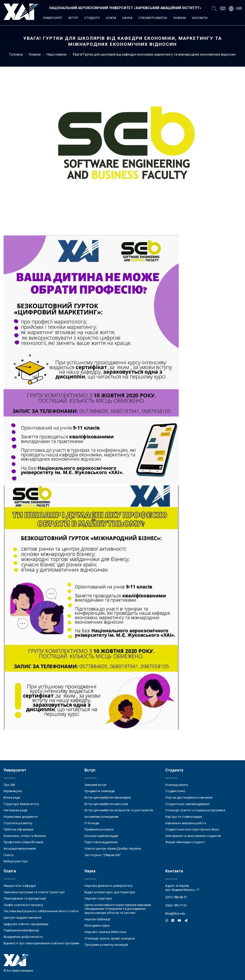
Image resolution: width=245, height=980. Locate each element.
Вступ (73, 18)
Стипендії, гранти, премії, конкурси (110, 938)
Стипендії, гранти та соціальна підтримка (195, 810)
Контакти (200, 18)
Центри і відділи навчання (22, 918)
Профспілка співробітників (23, 842)
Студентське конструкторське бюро (192, 829)
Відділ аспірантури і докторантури (110, 892)
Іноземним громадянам (101, 817)
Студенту (92, 18)
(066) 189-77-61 (176, 905)
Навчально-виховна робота (186, 823)
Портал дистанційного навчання (189, 797)
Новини (180, 18)
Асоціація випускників (20, 849)
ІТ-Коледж (92, 823)
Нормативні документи (21, 817)
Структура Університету (21, 804)
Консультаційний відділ (101, 836)
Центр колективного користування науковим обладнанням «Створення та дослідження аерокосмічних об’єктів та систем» (118, 909)
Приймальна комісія (99, 829)
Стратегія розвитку (18, 823)
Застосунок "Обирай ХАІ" (103, 855)
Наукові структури (98, 898)
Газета (8, 855)
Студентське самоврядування (187, 804)
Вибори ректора (16, 861)
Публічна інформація (19, 829)
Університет (53, 18)
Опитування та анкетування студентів (193, 836)
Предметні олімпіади (100, 791)
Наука (127, 18)
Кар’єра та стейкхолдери (184, 817)
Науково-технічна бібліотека (105, 932)
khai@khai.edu (175, 913)
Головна (16, 54)
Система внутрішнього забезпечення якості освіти (41, 911)
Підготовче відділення (101, 842)
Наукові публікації (97, 919)
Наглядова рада (15, 810)
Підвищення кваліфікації (21, 930)
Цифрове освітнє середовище (26, 924)
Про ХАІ (9, 785)
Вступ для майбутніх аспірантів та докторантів (119, 810)
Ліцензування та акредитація (25, 898)
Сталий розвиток (153, 18)
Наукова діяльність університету (109, 886)
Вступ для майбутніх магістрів (106, 804)
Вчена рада (12, 797)
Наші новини (57, 54)
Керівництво (13, 791)
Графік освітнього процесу (23, 905)
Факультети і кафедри (20, 886)
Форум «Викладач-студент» (185, 842)
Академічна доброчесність (23, 937)
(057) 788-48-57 (176, 897)
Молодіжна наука (97, 925)
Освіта (111, 18)
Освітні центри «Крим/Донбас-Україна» (113, 849)
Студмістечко (175, 791)
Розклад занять (177, 785)
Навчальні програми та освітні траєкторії (34, 892)
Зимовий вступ (95, 785)
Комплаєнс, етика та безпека (25, 836)
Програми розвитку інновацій (106, 945)
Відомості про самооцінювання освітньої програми (41, 943)
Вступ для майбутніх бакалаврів (108, 797)
